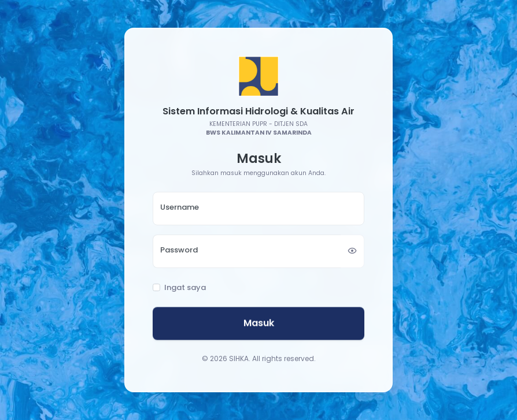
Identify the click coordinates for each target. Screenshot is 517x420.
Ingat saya (185, 288)
